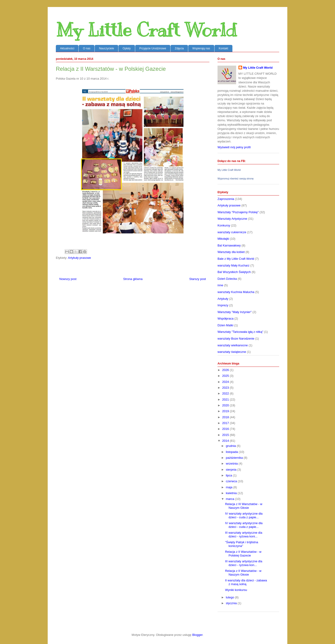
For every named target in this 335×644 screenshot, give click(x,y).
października (235, 458)
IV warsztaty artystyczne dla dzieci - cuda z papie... (244, 515)
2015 (226, 435)
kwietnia (232, 493)
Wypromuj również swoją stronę (236, 179)
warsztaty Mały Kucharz (233, 265)
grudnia (231, 446)
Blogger (197, 635)
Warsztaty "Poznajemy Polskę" (238, 212)
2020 (226, 405)
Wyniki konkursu (236, 590)
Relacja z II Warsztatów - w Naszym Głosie (243, 573)
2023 (226, 388)
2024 (226, 382)
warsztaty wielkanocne (233, 345)
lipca (229, 475)
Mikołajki (223, 239)
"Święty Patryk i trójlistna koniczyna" (241, 544)
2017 (226, 423)
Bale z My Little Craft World (236, 259)
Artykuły (223, 299)
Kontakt (223, 48)
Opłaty (127, 48)
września (232, 464)
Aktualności (67, 48)
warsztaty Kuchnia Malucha (236, 292)
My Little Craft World (146, 30)
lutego (230, 597)
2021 (226, 400)
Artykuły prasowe (79, 258)
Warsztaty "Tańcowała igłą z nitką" (240, 332)
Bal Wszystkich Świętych (234, 272)
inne (220, 285)
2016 (226, 429)
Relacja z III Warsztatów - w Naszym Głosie (244, 506)
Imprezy (223, 305)
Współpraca (226, 319)
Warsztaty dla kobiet (231, 252)
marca (231, 499)
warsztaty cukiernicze (232, 232)
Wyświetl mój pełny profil (234, 147)
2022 (226, 393)
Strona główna (133, 279)
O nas (87, 48)
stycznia (232, 603)
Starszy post (198, 279)
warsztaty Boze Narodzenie (236, 339)
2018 (226, 417)
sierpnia (232, 470)
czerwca (232, 481)
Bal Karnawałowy (229, 245)
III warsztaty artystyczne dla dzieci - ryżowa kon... (244, 563)
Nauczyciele (106, 48)
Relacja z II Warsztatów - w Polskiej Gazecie (243, 554)
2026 (226, 370)
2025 (226, 376)
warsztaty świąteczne (232, 352)
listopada (232, 452)
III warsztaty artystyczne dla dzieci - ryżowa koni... (244, 534)
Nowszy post (68, 279)
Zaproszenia (226, 199)
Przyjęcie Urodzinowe (153, 48)
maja (230, 487)
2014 (226, 441)
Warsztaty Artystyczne (232, 219)
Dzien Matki (225, 325)
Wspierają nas (201, 48)
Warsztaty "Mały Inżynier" (235, 312)
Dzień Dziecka (227, 279)
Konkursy (224, 225)
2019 (226, 411)
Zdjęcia (179, 48)
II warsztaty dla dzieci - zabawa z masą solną (246, 582)
